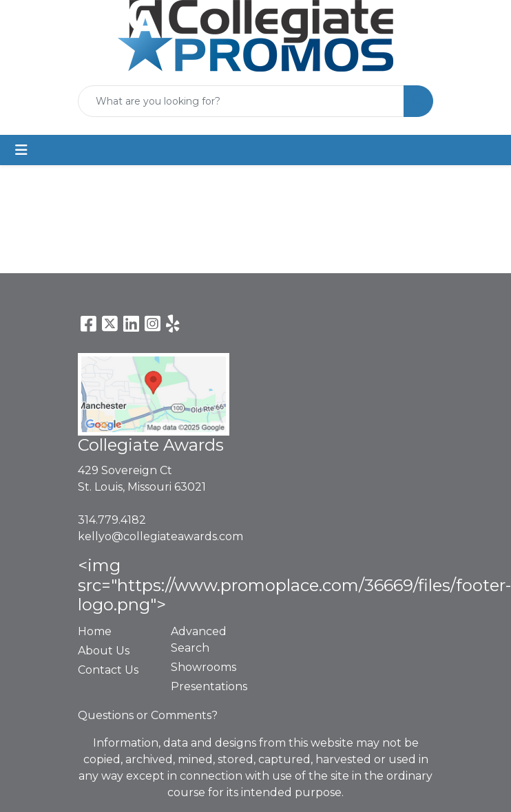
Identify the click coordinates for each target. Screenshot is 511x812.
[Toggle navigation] (21, 150)
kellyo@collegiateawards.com (160, 536)
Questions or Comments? (148, 715)
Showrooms (204, 667)
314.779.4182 (112, 520)
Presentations (209, 686)
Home (95, 631)
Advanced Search (199, 640)
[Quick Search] (241, 101)
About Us (104, 651)
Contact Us (108, 670)
